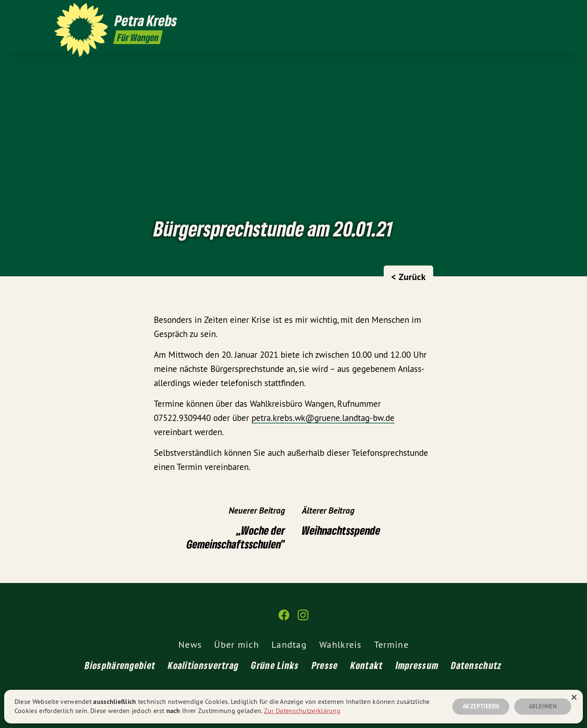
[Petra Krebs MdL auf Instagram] (528, 11)
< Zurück (408, 277)
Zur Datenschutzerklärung (302, 711)
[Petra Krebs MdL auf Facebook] (516, 11)
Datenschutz (476, 665)
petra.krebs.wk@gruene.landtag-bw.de (323, 418)
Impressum (417, 665)
